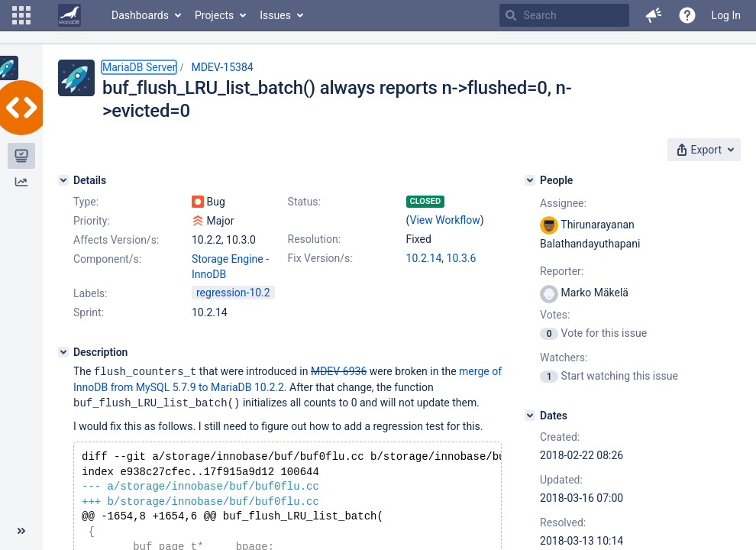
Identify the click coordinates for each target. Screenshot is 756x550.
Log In (726, 15)
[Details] (63, 180)
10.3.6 (462, 258)
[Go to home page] (69, 15)
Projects (214, 15)
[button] (21, 15)
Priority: (92, 221)
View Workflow (445, 220)
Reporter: (562, 271)
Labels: (90, 293)
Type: (86, 202)
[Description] (63, 352)
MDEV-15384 (222, 67)
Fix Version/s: (320, 258)
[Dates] (530, 416)
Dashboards (140, 15)
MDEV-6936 (339, 371)
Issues (275, 15)
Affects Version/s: (116, 240)
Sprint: (89, 312)
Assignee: (563, 203)
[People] (530, 180)
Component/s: (107, 259)
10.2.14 (424, 258)
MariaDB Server (139, 67)
